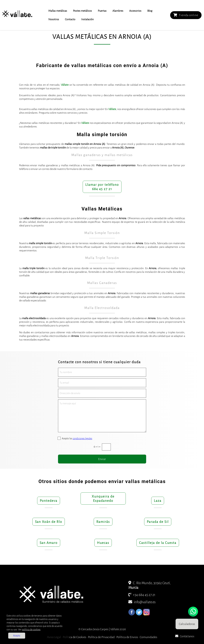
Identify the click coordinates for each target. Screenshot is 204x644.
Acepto (17, 636)
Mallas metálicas (58, 11)
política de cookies (31, 630)
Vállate (65, 85)
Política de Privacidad (101, 637)
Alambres (118, 11)
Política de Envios (127, 637)
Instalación (87, 19)
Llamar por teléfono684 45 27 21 (102, 187)
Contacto (70, 19)
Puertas (102, 11)
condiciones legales (82, 438)
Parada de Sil (158, 522)
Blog (150, 11)
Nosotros (54, 19)
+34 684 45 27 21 (142, 595)
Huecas (103, 543)
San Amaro (49, 543)
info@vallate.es (142, 602)
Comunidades (148, 637)
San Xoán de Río (49, 522)
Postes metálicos (82, 11)
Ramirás (103, 522)
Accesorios (135, 11)
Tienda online (186, 15)
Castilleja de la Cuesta (158, 543)
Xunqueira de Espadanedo (103, 498)
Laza (158, 501)
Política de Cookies (74, 637)
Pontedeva (49, 501)
